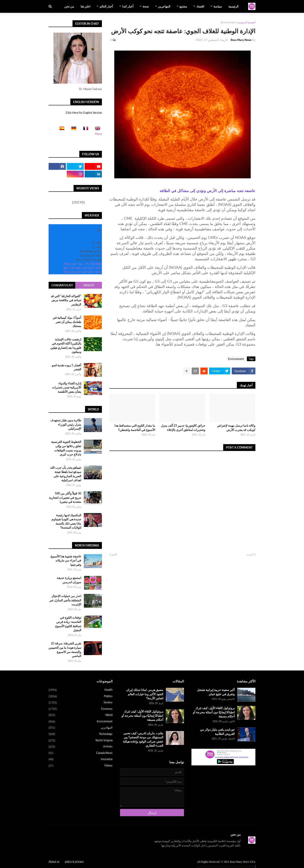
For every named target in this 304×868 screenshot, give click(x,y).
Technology (81, 734)
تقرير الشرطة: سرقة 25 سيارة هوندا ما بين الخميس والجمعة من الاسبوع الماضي (65, 650)
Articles (81, 747)
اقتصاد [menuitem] (200, 6)
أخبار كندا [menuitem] (128, 6)
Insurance (81, 759)
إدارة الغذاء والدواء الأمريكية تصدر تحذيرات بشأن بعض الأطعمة (67, 387)
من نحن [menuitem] (69, 6)
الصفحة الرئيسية (247, 22)
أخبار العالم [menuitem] (106, 6)
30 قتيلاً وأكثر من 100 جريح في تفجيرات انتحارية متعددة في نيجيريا (65, 497)
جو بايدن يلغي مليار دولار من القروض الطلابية (217, 732)
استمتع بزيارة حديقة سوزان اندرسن (69, 580)
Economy (81, 709)
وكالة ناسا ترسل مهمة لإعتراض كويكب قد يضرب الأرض (236, 428)
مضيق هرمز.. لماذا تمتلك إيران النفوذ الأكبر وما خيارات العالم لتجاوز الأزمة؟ (145, 694)
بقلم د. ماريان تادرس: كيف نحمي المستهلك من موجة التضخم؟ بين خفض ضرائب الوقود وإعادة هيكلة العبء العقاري (143, 739)
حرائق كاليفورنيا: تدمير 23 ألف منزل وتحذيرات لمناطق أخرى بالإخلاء (183, 428)
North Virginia (81, 741)
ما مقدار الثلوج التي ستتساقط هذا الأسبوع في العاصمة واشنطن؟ (135, 428)
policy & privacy (74, 862)
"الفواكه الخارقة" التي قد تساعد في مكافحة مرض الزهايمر (66, 300)
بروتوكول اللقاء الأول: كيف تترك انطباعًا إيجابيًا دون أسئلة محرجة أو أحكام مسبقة (214, 712)
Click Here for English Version (84, 113)
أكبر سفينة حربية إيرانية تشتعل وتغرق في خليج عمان (216, 692)
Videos (81, 766)
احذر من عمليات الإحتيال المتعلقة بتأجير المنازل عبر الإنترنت (65, 600)
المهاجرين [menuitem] (164, 6)
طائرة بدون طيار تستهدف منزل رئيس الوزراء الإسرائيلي (66, 424)
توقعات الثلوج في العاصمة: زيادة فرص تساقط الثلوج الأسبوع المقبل (68, 624)
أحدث (250, 554)
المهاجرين (81, 728)
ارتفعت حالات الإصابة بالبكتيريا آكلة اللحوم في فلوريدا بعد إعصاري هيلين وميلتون (66, 346)
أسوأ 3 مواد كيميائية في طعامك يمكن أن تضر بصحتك (67, 322)
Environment (228, 22)
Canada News (81, 753)
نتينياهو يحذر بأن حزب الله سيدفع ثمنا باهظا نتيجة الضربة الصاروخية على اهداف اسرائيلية (66, 474)
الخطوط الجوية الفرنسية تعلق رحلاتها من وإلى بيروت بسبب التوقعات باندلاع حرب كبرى (66, 448)
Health (89, 285)
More (98, 134)
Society (81, 703)
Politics (81, 696)
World (81, 715)
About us (54, 862)
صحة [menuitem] (146, 6)
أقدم (114, 554)
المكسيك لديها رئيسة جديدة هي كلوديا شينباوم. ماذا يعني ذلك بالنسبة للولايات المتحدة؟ (66, 521)
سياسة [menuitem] (218, 6)
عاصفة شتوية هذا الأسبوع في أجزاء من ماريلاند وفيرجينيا (66, 560)
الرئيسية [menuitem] (233, 6)
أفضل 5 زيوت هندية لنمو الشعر (67, 367)
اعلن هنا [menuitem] (85, 6)
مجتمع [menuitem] (183, 6)
